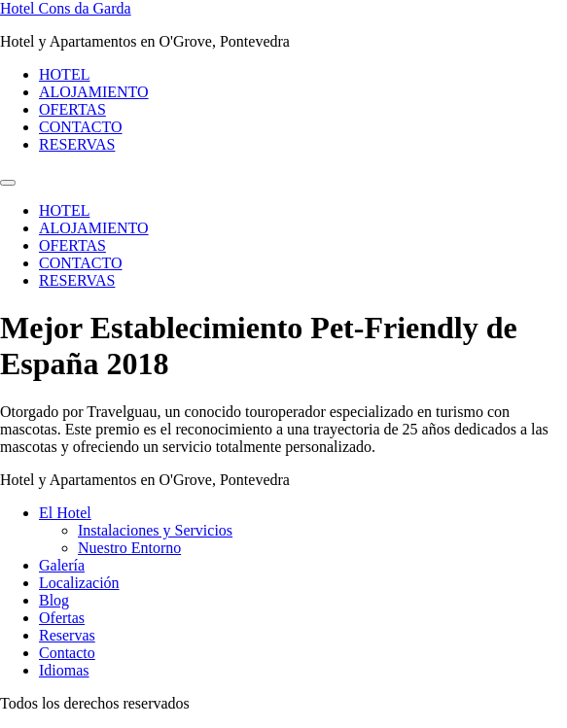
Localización (79, 583)
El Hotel (65, 513)
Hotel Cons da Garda (66, 8)
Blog (54, 600)
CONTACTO (81, 127)
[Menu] (8, 183)
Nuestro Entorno (129, 548)
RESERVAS (77, 144)
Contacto (67, 653)
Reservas (67, 635)
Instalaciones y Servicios (155, 530)
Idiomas (64, 670)
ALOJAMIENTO (94, 92)
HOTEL (64, 74)
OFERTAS (72, 109)
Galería (62, 565)
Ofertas (62, 618)
